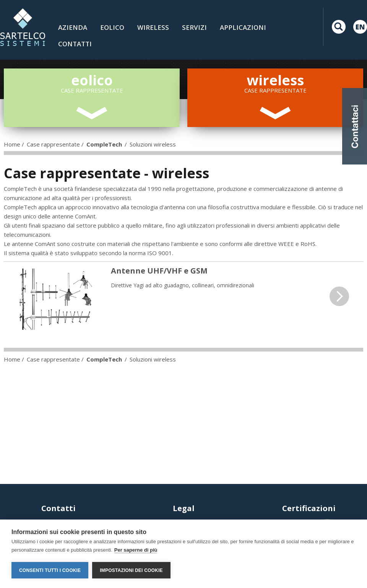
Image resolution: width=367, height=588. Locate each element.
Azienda (73, 27)
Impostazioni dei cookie (131, 570)
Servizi (194, 27)
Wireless (153, 27)
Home (12, 144)
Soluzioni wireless (153, 144)
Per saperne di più (136, 550)
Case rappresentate (53, 144)
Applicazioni (243, 27)
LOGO (23, 27)
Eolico (112, 27)
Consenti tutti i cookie (50, 570)
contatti (75, 44)
